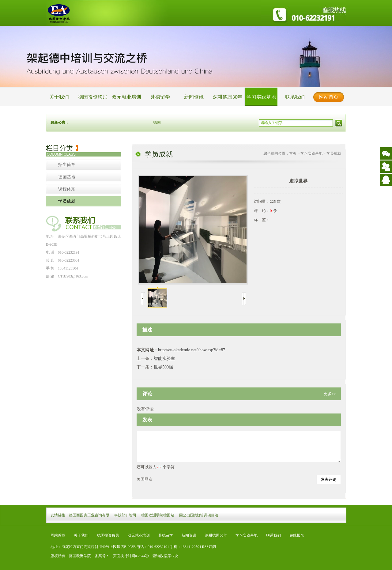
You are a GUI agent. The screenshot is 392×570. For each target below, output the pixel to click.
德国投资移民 (93, 97)
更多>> (330, 394)
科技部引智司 (125, 515)
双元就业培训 (126, 97)
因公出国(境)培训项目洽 (199, 515)
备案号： (100, 556)
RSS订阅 (209, 547)
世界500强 (163, 367)
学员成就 (67, 201)
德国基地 (67, 177)
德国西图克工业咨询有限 (89, 515)
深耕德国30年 (228, 97)
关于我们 (59, 97)
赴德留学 (160, 97)
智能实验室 (164, 359)
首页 (293, 153)
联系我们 (295, 97)
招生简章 (67, 165)
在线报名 (297, 535)
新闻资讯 (194, 97)
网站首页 (329, 97)
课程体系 (67, 189)
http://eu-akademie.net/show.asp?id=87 (192, 350)
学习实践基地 (261, 97)
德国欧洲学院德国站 (158, 515)
